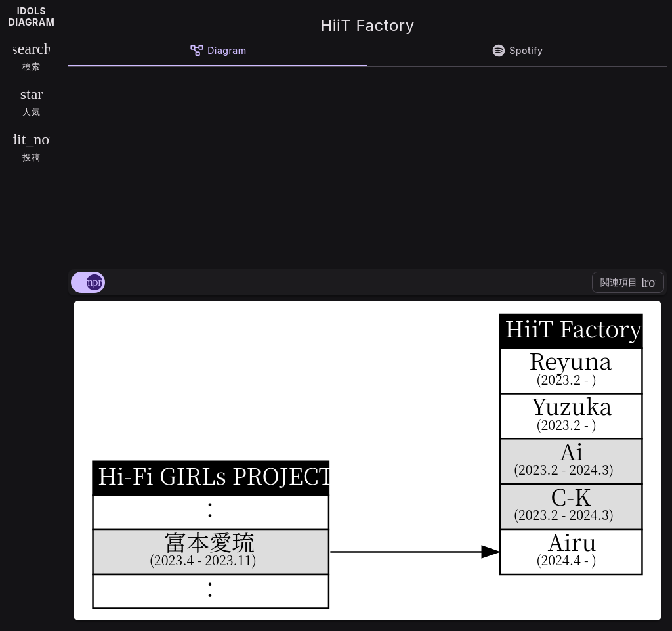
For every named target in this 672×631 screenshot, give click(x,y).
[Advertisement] (367, 165)
